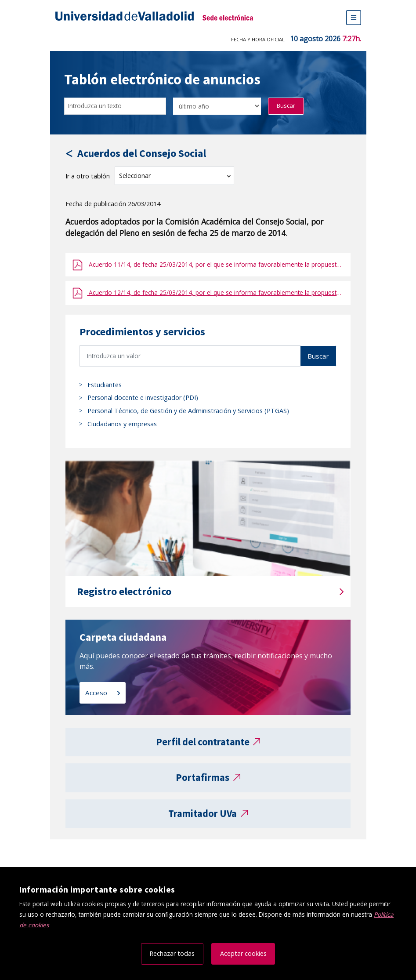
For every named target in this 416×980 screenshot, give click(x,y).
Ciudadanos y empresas (122, 424)
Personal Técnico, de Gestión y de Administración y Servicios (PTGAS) (188, 411)
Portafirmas (203, 777)
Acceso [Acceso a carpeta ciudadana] (97, 693)
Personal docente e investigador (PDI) (143, 397)
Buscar (286, 105)
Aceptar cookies (243, 953)
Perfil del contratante (203, 742)
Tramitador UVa (203, 813)
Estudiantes (105, 385)
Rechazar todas (172, 953)
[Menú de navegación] (354, 18)
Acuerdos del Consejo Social (142, 154)
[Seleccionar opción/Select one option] (217, 106)
